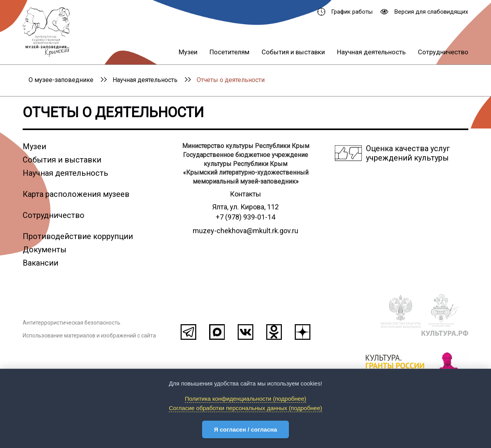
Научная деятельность (371, 52)
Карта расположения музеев (76, 194)
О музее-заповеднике (61, 80)
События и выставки (293, 52)
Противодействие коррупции (78, 236)
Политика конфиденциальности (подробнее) (246, 399)
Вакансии (40, 263)
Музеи (188, 52)
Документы (45, 250)
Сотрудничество (443, 52)
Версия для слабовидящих (424, 12)
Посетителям (229, 52)
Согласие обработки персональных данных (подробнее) (245, 408)
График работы (345, 12)
